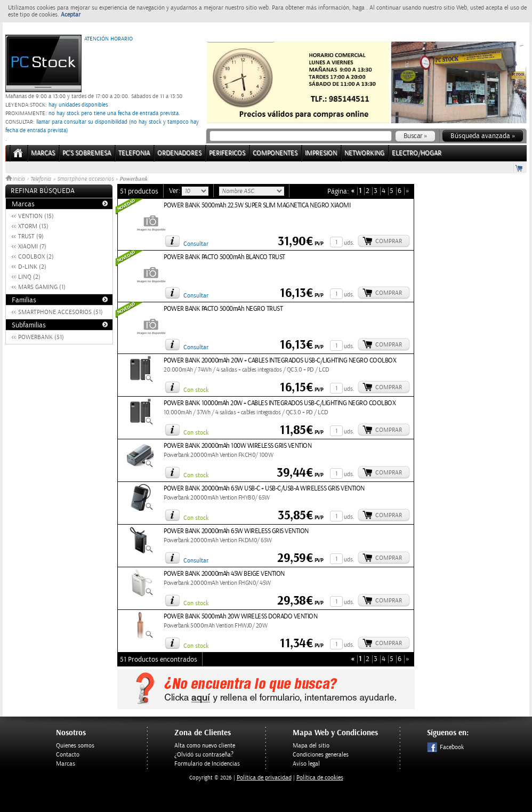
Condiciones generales (321, 755)
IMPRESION (321, 153)
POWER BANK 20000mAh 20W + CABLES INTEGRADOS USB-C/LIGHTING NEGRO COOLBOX (280, 361)
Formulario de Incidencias (207, 764)
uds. (349, 243)
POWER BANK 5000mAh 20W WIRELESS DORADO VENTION (240, 617)
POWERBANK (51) (41, 337)
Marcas (43, 153)
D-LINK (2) (32, 267)
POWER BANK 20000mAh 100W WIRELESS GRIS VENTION (237, 446)
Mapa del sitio (311, 746)
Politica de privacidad (264, 778)
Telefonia (41, 179)
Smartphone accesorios (85, 179)
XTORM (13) (33, 226)
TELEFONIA (134, 153)
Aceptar (71, 15)
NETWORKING (364, 153)
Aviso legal (306, 764)
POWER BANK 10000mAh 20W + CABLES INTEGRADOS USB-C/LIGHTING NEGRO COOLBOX (280, 403)
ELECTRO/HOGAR (417, 153)
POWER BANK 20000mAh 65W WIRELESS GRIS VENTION (236, 531)
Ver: (175, 191)
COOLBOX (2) (36, 257)
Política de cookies (320, 778)
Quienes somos (75, 746)
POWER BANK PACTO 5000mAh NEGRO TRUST (223, 309)
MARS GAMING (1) (42, 287)
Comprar (389, 241)
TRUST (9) (31, 236)
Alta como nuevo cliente (205, 746)
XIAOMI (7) (32, 247)
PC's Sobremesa (87, 153)
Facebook (445, 747)
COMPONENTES (275, 153)
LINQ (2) (29, 277)
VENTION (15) (36, 216)
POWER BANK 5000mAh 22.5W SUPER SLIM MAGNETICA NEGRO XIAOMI (257, 206)
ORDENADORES (179, 153)
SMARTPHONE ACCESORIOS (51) (61, 312)
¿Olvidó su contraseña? (204, 755)
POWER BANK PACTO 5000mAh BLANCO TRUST (224, 257)
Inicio (16, 179)
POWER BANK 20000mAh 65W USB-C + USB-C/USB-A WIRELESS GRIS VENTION (264, 489)
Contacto (68, 755)
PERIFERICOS (227, 153)
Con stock (196, 390)
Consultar (196, 244)
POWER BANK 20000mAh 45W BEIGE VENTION (224, 574)
